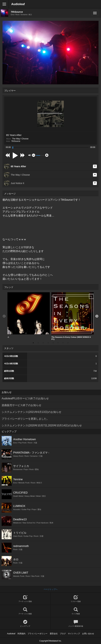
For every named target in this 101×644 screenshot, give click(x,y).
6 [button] (58, 343)
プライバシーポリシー (38, 634)
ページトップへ (51, 589)
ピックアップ (25, 623)
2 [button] (38, 343)
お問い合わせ (88, 634)
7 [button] (63, 343)
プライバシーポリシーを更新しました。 (25, 419)
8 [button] (68, 343)
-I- (29, 315)
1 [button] (33, 343)
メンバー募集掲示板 (76, 623)
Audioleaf (18, 4)
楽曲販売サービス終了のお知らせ (21, 405)
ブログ (63, 634)
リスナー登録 (76, 599)
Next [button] (97, 316)
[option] (29, 315)
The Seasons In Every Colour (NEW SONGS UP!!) (73, 316)
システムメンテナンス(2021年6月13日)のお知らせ (31, 412)
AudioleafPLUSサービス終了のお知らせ (25, 398)
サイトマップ (74, 634)
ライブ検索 (76, 611)
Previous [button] (4, 316)
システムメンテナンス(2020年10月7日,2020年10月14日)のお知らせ (42, 425)
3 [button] (43, 343)
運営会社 (54, 634)
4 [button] (48, 343)
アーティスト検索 (25, 611)
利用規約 (21, 634)
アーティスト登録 (25, 599)
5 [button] (53, 343)
